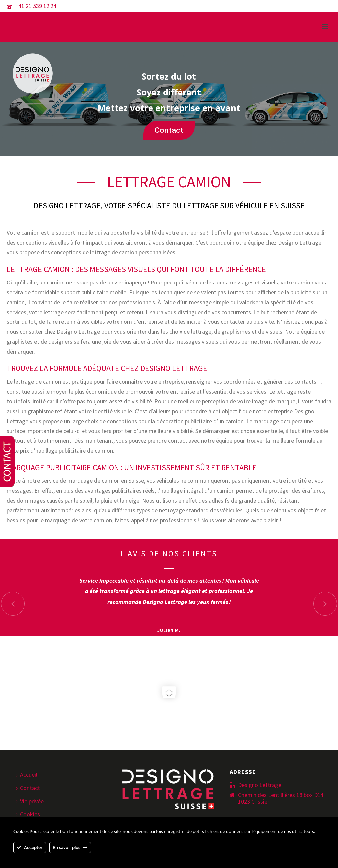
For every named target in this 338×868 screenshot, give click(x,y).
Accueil (27, 775)
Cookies (28, 814)
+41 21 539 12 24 (36, 6)
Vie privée (30, 801)
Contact (169, 130)
